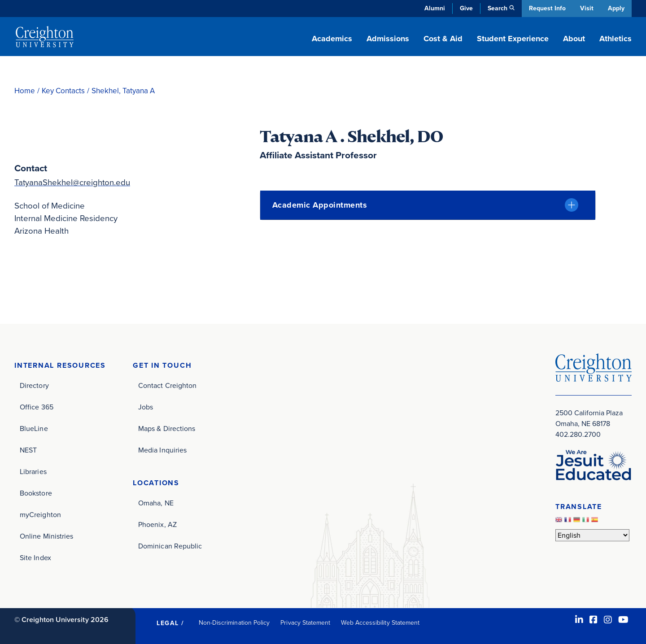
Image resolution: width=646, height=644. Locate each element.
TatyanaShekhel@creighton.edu (73, 182)
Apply (616, 8)
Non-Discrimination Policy (234, 623)
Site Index (35, 558)
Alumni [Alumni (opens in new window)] (434, 8)
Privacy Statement (305, 623)
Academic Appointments (320, 205)
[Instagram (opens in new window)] (608, 620)
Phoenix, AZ (157, 524)
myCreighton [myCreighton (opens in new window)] (40, 515)
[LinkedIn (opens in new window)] (579, 620)
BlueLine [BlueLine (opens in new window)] (34, 429)
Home (25, 91)
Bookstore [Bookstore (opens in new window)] (36, 493)
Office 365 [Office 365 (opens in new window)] (37, 407)
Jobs (146, 407)
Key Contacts (63, 91)
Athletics (615, 39)
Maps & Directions (167, 429)
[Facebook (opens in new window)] (594, 620)
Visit (586, 8)
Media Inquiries (162, 450)
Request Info (546, 8)
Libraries (33, 472)
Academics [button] (332, 39)
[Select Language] (592, 535)
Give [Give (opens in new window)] (465, 8)
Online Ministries (46, 536)
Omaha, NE (156, 503)
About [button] (574, 39)
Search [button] (497, 8)
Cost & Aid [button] (443, 39)
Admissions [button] (388, 39)
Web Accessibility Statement (380, 623)
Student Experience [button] (513, 39)
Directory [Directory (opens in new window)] (34, 385)
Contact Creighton (167, 385)
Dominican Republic (170, 546)
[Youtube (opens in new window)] (623, 620)
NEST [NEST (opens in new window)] (28, 450)
